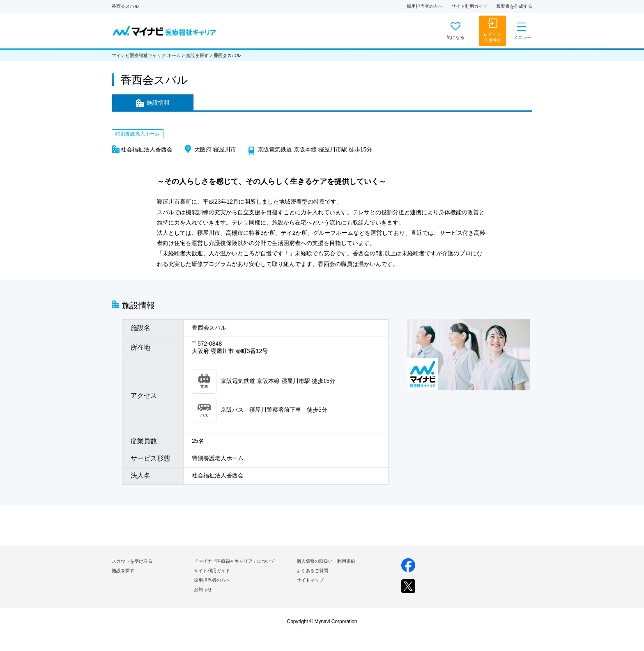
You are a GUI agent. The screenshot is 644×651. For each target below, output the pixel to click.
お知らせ (203, 589)
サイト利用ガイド (469, 6)
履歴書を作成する (514, 6)
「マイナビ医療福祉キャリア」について (235, 561)
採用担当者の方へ (425, 6)
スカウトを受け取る (132, 561)
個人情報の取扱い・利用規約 (326, 561)
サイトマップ (310, 580)
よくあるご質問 (312, 571)
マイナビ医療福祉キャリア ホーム (146, 55)
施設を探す (197, 55)
